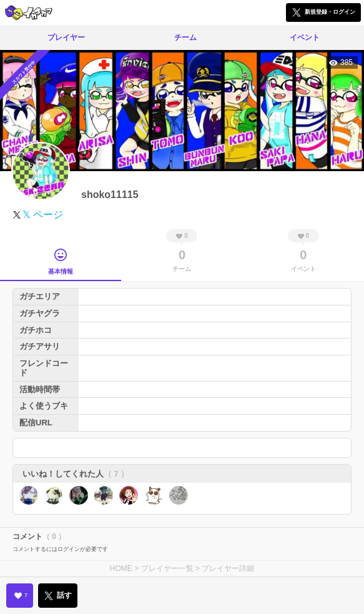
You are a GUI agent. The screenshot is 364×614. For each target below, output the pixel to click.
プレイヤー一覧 (167, 568)
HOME (121, 568)
